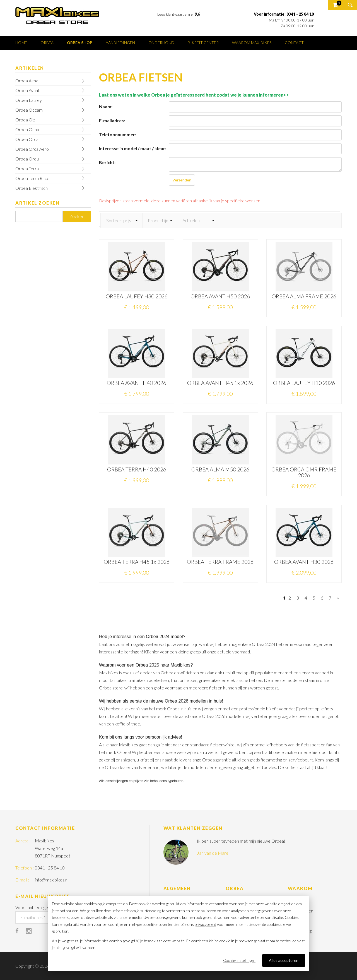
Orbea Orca (27, 139)
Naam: (106, 106)
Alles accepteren (284, 960)
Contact (294, 43)
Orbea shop (80, 43)
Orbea (47, 43)
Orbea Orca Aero (32, 149)
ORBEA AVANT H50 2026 (220, 296)
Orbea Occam (29, 110)
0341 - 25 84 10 (50, 868)
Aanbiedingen (120, 43)
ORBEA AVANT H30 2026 (304, 562)
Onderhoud (161, 43)
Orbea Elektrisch (32, 188)
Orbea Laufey (29, 100)
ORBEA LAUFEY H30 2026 (137, 296)
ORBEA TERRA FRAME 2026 (220, 562)
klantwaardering (179, 14)
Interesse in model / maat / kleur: (133, 148)
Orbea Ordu (27, 159)
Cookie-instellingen (239, 960)
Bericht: (107, 162)
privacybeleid (205, 924)
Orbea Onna (27, 129)
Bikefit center (203, 43)
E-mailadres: (112, 120)
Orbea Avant (27, 90)
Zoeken (77, 216)
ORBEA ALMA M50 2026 (220, 469)
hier (155, 652)
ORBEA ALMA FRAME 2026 (304, 296)
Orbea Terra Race (32, 178)
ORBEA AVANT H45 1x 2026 (220, 383)
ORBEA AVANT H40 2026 (137, 383)
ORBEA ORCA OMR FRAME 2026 (304, 472)
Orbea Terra (27, 168)
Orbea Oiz (25, 120)
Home (21, 43)
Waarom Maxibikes (252, 43)
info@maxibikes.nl (52, 880)
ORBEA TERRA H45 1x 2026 (137, 562)
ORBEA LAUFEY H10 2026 (304, 383)
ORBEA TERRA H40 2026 (137, 469)
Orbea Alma (27, 81)
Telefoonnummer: (118, 134)
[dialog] (178, 934)
